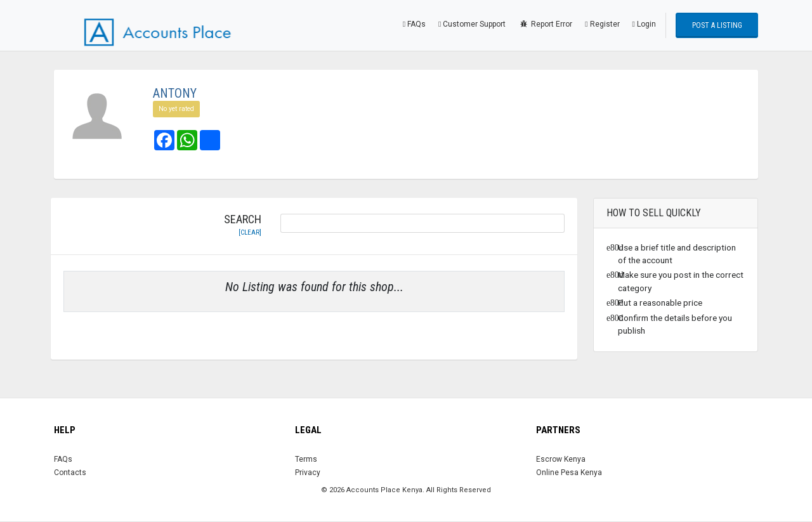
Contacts (70, 473)
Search (243, 225)
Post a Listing (717, 25)
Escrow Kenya (561, 459)
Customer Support (472, 24)
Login (644, 24)
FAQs (414, 24)
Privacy (308, 473)
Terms (306, 459)
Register (602, 24)
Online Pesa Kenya (569, 473)
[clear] (250, 232)
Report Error (545, 24)
